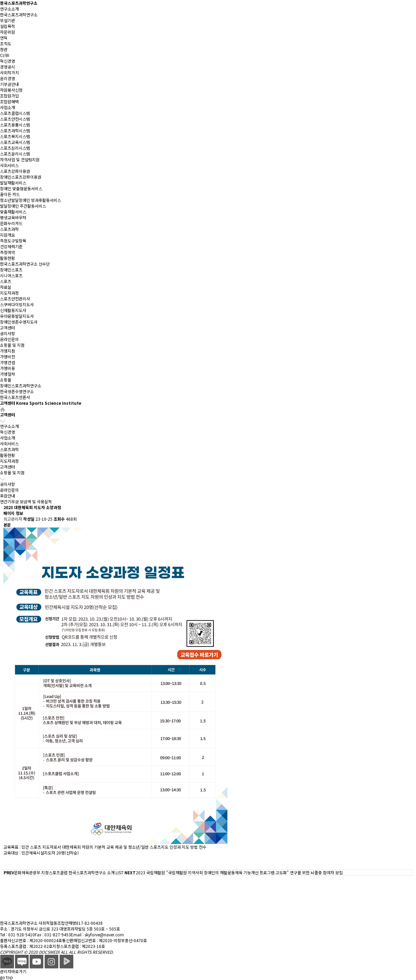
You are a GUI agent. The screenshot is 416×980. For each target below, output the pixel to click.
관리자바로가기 (13, 971)
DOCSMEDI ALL (53, 952)
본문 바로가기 (0, 0)
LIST (120, 872)
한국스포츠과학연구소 (19, 3)
